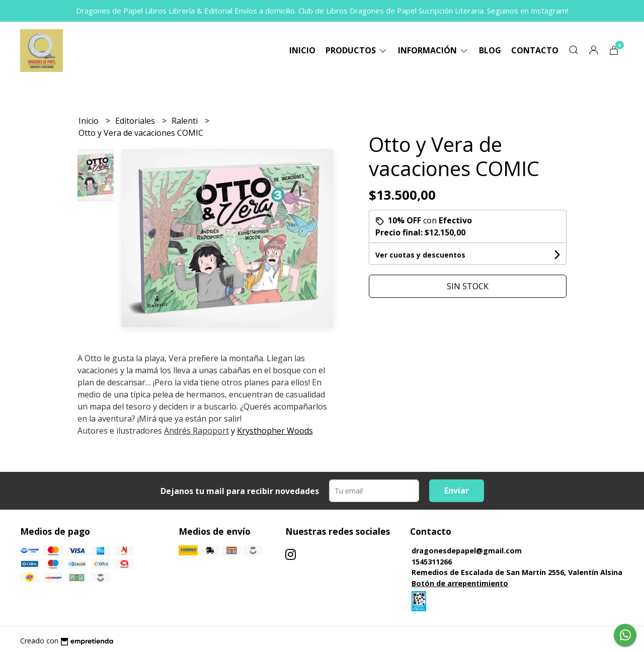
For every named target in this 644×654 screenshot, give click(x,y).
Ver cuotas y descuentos (420, 255)
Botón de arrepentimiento (460, 583)
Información (433, 50)
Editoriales (136, 121)
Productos (357, 50)
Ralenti (186, 121)
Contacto (535, 50)
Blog (490, 50)
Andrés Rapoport (196, 431)
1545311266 (432, 562)
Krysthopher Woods (275, 431)
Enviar (457, 490)
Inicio (302, 50)
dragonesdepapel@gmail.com (467, 551)
